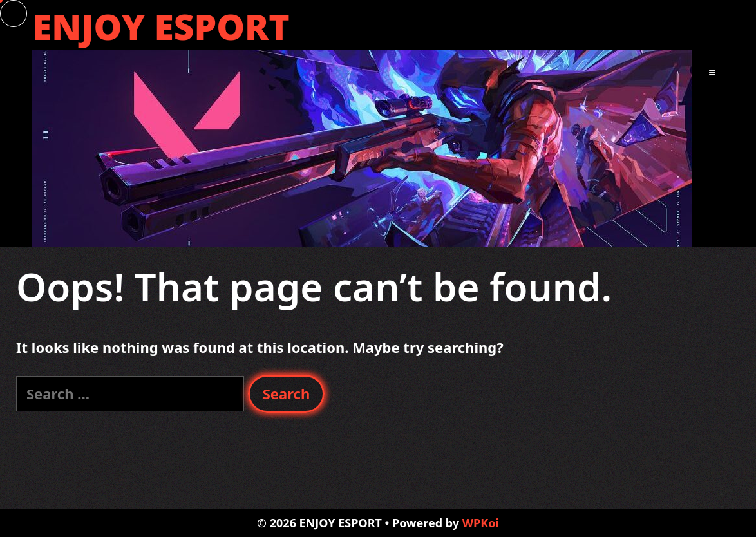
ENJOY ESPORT (161, 26)
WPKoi (481, 523)
